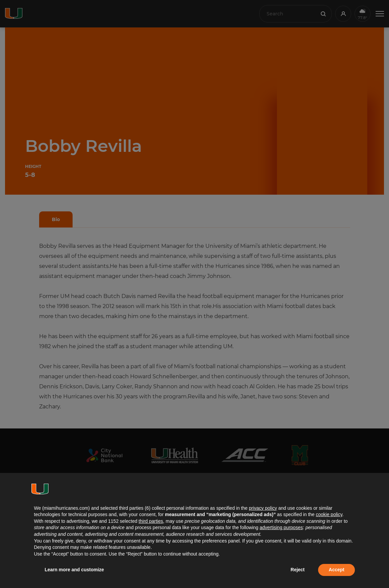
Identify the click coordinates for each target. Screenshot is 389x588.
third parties (151, 521)
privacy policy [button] (263, 508)
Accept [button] (337, 570)
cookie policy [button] (329, 514)
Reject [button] (298, 570)
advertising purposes (281, 527)
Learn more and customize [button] (74, 570)
